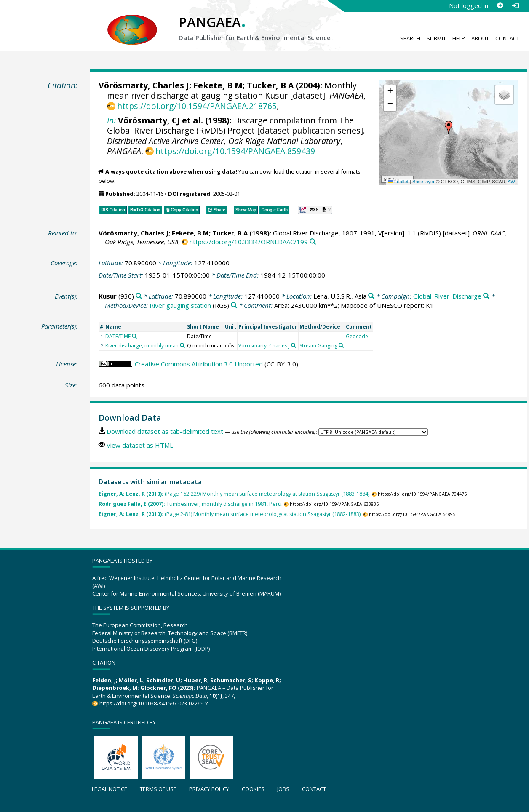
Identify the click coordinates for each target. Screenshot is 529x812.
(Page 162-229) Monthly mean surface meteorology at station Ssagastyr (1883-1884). (235, 494)
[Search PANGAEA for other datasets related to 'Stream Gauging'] (341, 345)
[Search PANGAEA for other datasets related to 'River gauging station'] (234, 306)
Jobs (283, 789)
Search (410, 38)
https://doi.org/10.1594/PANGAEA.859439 (235, 151)
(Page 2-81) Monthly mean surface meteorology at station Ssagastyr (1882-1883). (230, 514)
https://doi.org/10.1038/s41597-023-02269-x (154, 703)
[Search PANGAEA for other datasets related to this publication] (313, 242)
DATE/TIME (118, 336)
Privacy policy (209, 789)
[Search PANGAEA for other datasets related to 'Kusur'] (139, 296)
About (480, 38)
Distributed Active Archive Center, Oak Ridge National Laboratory (224, 141)
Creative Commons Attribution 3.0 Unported (199, 364)
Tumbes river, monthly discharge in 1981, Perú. (191, 504)
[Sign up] (500, 5)
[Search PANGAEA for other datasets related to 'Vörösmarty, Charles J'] (294, 345)
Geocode (357, 336)
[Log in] (515, 5)
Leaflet (398, 182)
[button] (449, 128)
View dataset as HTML (140, 445)
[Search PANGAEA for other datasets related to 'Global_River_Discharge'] (486, 296)
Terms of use (158, 789)
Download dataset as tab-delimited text (165, 431)
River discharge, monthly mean (142, 346)
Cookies (253, 789)
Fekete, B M (218, 85)
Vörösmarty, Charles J (144, 85)
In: (111, 120)
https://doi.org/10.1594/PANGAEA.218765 (197, 106)
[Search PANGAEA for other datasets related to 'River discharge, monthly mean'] (182, 345)
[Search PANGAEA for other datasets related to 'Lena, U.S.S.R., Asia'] (371, 296)
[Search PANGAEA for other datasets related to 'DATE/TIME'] (134, 336)
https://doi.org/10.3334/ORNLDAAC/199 (249, 242)
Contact (507, 38)
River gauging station (180, 305)
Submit (436, 38)
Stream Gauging (318, 346)
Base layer (423, 182)
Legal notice (110, 789)
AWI (512, 182)
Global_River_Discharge (447, 296)
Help (459, 38)
